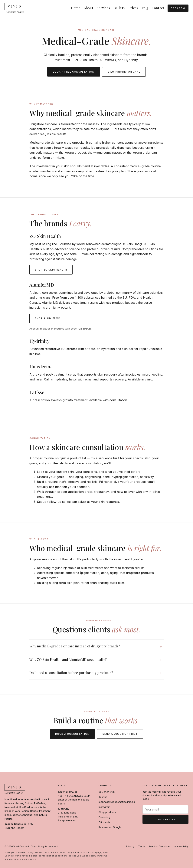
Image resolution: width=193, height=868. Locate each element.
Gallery (119, 8)
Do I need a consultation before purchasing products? (71, 673)
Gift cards (104, 822)
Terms (142, 846)
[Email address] (165, 809)
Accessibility (181, 846)
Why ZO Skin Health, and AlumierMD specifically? (68, 659)
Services (103, 8)
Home (76, 8)
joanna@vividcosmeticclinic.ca (117, 802)
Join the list (165, 819)
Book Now (178, 8)
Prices (133, 8)
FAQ (145, 8)
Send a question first (120, 734)
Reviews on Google (110, 827)
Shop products (107, 812)
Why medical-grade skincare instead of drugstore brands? (75, 646)
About (89, 8)
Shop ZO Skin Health (51, 270)
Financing (104, 817)
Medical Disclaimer (160, 846)
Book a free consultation (74, 72)
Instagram (104, 807)
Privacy (130, 846)
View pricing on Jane (124, 72)
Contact (158, 8)
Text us (103, 797)
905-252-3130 (107, 792)
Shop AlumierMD (48, 318)
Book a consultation (72, 734)
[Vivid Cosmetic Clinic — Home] (15, 8)
